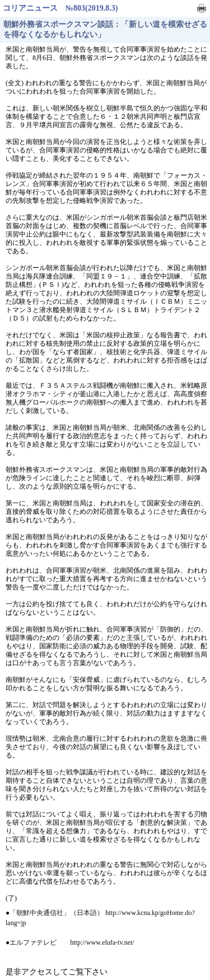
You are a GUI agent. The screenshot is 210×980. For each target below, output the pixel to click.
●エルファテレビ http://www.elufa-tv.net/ (70, 942)
